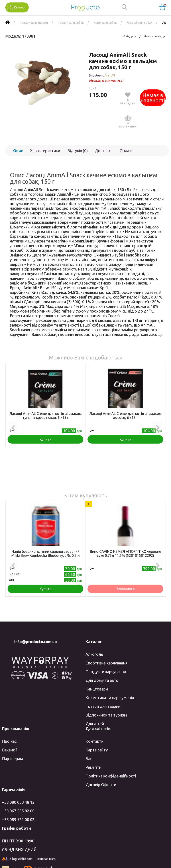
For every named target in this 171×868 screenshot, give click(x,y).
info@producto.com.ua (36, 642)
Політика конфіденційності (111, 776)
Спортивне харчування (106, 663)
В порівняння (128, 121)
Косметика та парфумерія (110, 698)
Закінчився (125, 589)
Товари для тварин (103, 706)
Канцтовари (97, 689)
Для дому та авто (102, 680)
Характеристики (45, 151)
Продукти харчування (106, 672)
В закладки (128, 98)
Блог (90, 759)
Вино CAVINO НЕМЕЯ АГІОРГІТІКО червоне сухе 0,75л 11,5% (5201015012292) (125, 553)
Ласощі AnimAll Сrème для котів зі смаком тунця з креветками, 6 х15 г (46, 416)
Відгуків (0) (77, 151)
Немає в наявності (153, 98)
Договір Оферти (101, 785)
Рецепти (93, 767)
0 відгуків (130, 36)
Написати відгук (155, 36)
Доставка (104, 151)
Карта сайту (97, 750)
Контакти (95, 741)
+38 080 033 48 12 (18, 802)
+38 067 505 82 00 (18, 811)
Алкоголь (94, 654)
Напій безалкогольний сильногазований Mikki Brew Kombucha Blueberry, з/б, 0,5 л (46, 553)
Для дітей (95, 724)
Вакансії (9, 750)
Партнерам (12, 759)
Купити (46, 439)
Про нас (9, 741)
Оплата (126, 151)
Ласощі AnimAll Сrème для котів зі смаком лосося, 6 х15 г (125, 416)
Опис (18, 151)
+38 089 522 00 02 (18, 820)
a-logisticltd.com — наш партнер (29, 859)
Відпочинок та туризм (106, 715)
